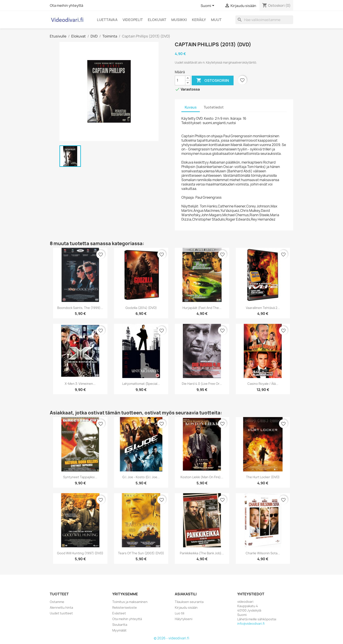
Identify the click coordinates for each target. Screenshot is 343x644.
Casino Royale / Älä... (263, 384)
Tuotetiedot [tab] (214, 107)
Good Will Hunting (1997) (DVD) (80, 553)
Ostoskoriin (213, 80)
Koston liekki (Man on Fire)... (202, 477)
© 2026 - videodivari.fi (171, 638)
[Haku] (264, 20)
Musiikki (179, 20)
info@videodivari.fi (251, 623)
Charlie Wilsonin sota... (263, 553)
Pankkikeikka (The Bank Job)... (202, 553)
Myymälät (119, 630)
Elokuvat (157, 20)
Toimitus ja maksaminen (130, 602)
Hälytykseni (184, 619)
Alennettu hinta (61, 607)
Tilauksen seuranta (189, 602)
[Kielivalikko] (208, 6)
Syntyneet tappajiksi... (80, 477)
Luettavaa (107, 20)
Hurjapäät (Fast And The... (202, 308)
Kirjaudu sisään (186, 607)
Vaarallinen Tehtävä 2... (263, 308)
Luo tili (180, 613)
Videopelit (133, 20)
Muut (216, 20)
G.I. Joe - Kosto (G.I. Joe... (141, 477)
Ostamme (57, 602)
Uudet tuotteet (61, 613)
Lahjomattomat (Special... (141, 384)
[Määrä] (180, 80)
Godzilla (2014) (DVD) (141, 308)
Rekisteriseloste (125, 607)
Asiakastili (186, 594)
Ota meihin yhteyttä (66, 5)
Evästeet (119, 613)
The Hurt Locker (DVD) (263, 477)
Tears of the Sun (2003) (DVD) (141, 553)
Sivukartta (120, 625)
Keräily (199, 20)
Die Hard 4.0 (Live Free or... (202, 384)
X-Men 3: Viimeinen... (80, 384)
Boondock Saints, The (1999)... (80, 308)
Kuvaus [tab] (191, 107)
